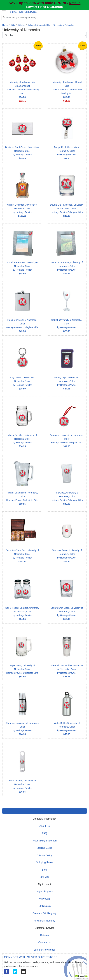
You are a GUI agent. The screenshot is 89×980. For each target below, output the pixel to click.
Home (5, 25)
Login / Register (44, 892)
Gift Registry (44, 906)
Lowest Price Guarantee (44, 7)
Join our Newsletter (45, 950)
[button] (82, 977)
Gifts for (21, 25)
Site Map (44, 877)
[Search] (44, 18)
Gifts (13, 25)
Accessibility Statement (45, 841)
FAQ (44, 833)
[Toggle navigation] (4, 12)
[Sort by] (44, 35)
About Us (44, 826)
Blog (44, 870)
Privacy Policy (44, 855)
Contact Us (44, 942)
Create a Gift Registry (44, 913)
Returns (44, 935)
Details (75, 3)
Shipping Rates (45, 862)
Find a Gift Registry (45, 921)
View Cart (44, 899)
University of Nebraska (64, 25)
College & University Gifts (39, 25)
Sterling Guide (44, 848)
